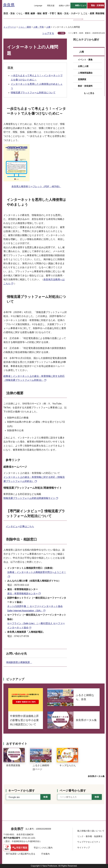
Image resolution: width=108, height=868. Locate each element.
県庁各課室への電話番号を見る (21, 854)
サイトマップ (84, 848)
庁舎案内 (45, 854)
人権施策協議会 (85, 73)
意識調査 (82, 79)
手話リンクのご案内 (43, 848)
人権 (48, 27)
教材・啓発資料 (85, 86)
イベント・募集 (85, 60)
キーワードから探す (22, 791)
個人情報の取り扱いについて (91, 831)
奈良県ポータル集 (96, 776)
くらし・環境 (25, 27)
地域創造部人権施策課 (19, 662)
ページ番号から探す (73, 791)
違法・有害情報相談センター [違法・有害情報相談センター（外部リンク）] (23, 594)
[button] (37, 6)
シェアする (48, 33)
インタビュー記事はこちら (20, 526)
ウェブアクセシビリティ (89, 842)
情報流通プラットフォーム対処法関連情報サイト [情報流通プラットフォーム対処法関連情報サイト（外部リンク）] (29, 498)
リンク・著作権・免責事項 (90, 836)
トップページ (10, 27)
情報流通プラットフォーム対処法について (33, 93)
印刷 (62, 33)
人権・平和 (38, 27)
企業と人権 (83, 66)
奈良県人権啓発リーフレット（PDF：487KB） (36, 186)
